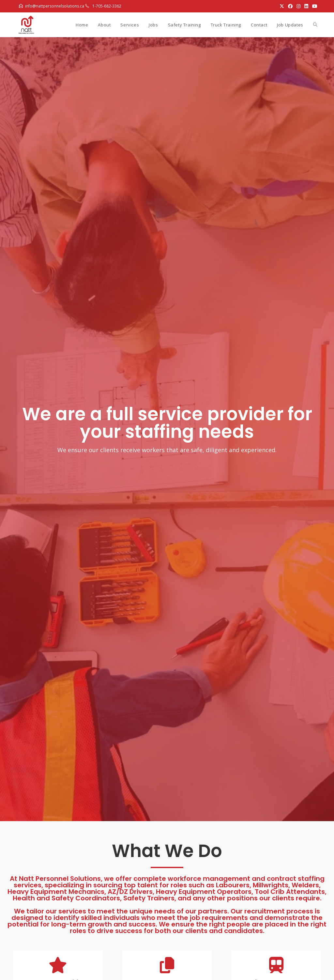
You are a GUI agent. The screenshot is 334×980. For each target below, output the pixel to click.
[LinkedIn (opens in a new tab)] (306, 6)
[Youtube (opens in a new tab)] (314, 6)
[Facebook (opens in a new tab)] (290, 6)
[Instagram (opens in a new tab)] (298, 6)
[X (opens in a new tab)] (282, 6)
